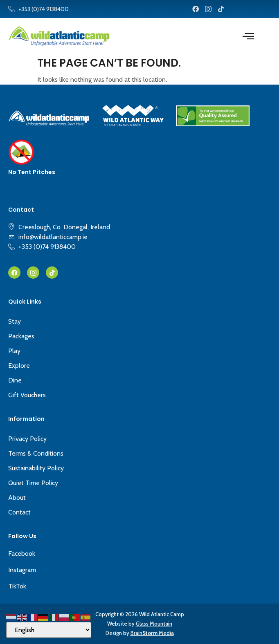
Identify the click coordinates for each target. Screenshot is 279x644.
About (17, 498)
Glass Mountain (154, 624)
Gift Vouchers (27, 395)
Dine (15, 380)
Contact (19, 512)
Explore (19, 366)
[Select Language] (49, 630)
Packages (21, 336)
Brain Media (152, 633)
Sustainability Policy (36, 468)
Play (14, 351)
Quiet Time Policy (33, 483)
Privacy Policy (27, 439)
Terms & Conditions (36, 453)
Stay (15, 321)
